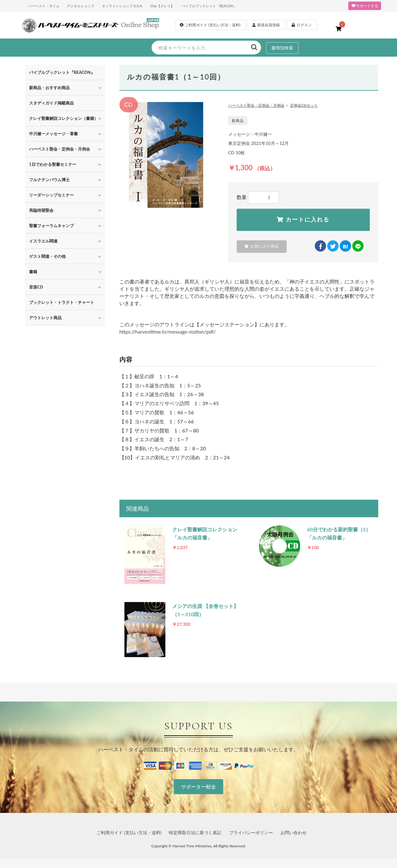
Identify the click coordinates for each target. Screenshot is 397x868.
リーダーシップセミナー (51, 195)
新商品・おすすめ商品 (49, 88)
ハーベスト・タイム (44, 6)
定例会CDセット (304, 105)
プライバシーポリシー (251, 832)
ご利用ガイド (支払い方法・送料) (129, 832)
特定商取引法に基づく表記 (195, 832)
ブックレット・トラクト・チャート (62, 302)
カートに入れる (303, 220)
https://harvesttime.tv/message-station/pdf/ (168, 332)
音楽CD (36, 287)
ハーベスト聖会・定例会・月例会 (60, 149)
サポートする (365, 6)
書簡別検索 (282, 48)
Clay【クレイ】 (162, 6)
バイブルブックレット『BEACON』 (62, 72)
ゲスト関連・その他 (47, 256)
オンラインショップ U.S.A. (122, 6)
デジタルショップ (81, 6)
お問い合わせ (294, 832)
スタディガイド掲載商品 (51, 103)
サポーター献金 (198, 786)
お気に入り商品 (262, 246)
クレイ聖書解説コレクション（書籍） (64, 118)
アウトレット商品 (45, 318)
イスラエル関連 (43, 241)
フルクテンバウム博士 (49, 180)
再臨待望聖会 (41, 210)
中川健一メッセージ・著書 (53, 134)
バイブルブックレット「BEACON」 (209, 6)
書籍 (33, 272)
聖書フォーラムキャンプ (51, 226)
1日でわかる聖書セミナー (53, 164)
